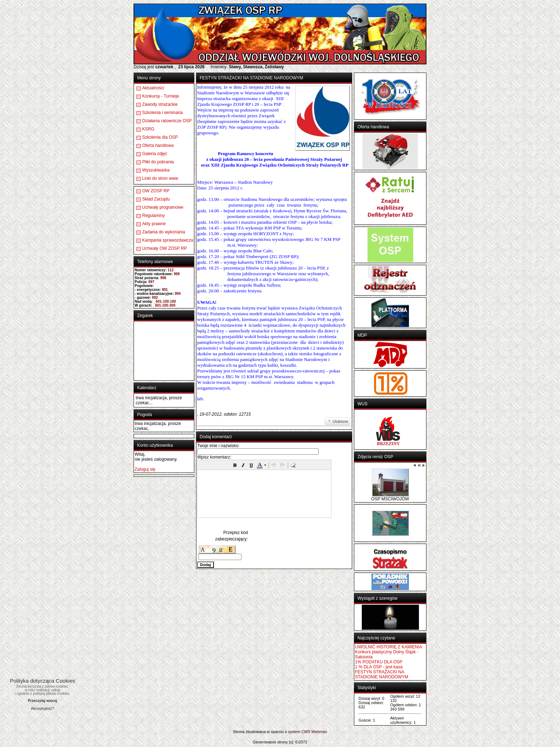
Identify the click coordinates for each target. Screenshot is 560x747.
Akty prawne (154, 224)
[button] (235, 465)
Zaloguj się (145, 469)
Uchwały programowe (163, 207)
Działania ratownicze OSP (167, 121)
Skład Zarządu (156, 199)
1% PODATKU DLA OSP (379, 662)
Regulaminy (153, 216)
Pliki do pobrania (158, 162)
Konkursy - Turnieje (161, 96)
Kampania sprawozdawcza (168, 240)
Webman (319, 732)
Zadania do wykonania (164, 232)
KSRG (148, 129)
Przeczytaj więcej (42, 701)
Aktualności (153, 88)
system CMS (299, 732)
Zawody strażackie (160, 104)
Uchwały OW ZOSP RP (164, 248)
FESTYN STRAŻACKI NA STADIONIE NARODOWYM (382, 674)
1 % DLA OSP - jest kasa (379, 667)
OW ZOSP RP (156, 191)
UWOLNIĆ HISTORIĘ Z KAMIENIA (389, 647)
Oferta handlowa (158, 145)
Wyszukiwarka (156, 170)
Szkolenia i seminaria (162, 113)
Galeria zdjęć (155, 154)
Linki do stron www (160, 178)
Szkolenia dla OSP (160, 137)
